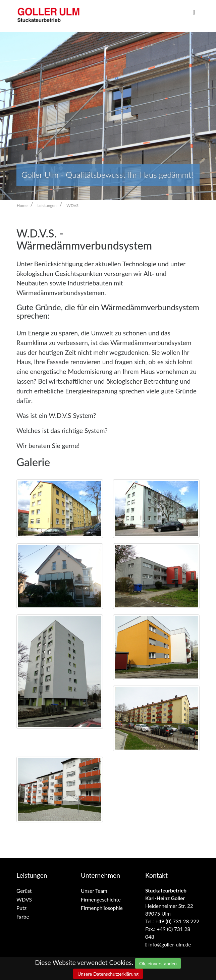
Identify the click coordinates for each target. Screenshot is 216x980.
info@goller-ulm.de (168, 944)
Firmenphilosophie (102, 908)
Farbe (23, 917)
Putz (21, 908)
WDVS (72, 205)
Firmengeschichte (101, 900)
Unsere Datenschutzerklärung (108, 974)
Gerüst (24, 891)
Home (22, 205)
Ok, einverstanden (158, 963)
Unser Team (94, 891)
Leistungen (47, 205)
